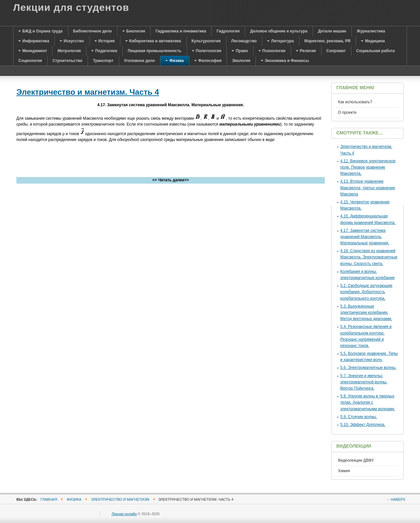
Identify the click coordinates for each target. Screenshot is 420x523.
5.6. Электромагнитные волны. (368, 368)
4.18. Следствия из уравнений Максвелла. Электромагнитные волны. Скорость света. (369, 257)
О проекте (347, 112)
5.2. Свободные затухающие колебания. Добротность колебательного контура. (366, 292)
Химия (344, 471)
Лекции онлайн (124, 514)
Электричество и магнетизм (120, 499)
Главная (49, 499)
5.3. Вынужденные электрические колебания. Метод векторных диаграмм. (366, 312)
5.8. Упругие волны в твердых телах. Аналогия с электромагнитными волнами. (368, 402)
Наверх (398, 499)
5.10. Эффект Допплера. (363, 425)
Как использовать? (355, 102)
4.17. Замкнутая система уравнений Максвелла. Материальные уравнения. (365, 237)
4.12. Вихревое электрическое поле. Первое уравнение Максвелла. (368, 167)
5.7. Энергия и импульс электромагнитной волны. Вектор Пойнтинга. (364, 382)
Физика (74, 499)
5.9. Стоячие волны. (359, 417)
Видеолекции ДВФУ (356, 460)
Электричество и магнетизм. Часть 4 (88, 92)
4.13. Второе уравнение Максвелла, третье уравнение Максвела (368, 188)
